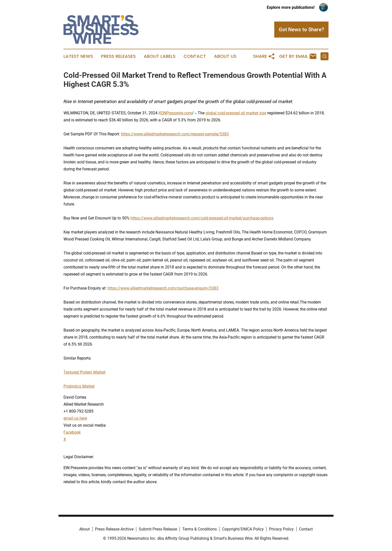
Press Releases (118, 56)
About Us (225, 56)
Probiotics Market (79, 386)
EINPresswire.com (176, 113)
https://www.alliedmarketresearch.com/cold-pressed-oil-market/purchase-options (202, 218)
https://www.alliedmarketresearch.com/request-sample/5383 (175, 134)
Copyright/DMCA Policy (243, 529)
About (84, 529)
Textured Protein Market (84, 372)
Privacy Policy (281, 529)
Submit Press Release (158, 529)
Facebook (72, 432)
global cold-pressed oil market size (236, 113)
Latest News (78, 56)
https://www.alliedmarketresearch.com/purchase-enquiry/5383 (163, 288)
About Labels (160, 56)
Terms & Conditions (199, 529)
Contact (195, 56)
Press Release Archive (114, 529)
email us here (75, 418)
